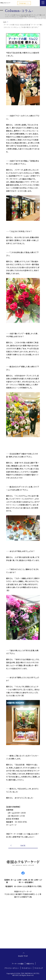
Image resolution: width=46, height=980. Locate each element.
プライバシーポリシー (12, 968)
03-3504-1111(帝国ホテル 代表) (28, 886)
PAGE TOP (23, 956)
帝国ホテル (30, 964)
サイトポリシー (27, 968)
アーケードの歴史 (18, 964)
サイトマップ (39, 968)
